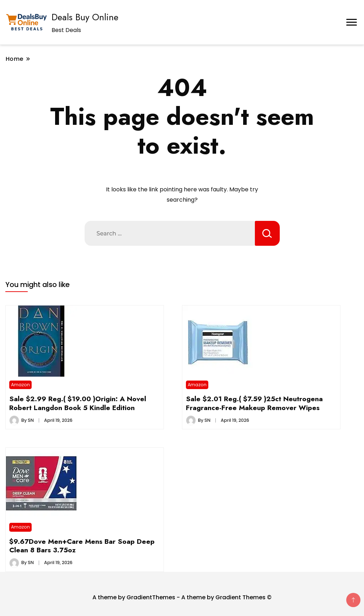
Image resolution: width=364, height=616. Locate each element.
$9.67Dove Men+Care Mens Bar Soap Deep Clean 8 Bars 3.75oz (82, 546)
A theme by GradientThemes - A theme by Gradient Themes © (182, 597)
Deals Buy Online (85, 17)
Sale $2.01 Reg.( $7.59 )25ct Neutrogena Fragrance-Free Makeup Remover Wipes (254, 403)
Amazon (20, 385)
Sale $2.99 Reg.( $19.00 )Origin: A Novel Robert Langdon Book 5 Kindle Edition (78, 403)
